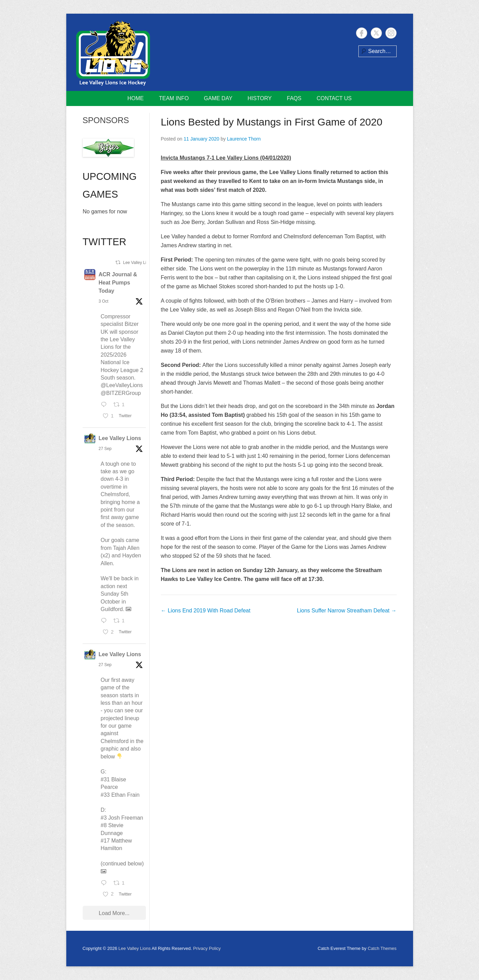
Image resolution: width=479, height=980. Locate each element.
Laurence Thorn (244, 139)
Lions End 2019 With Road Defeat (206, 611)
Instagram (391, 33)
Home (136, 98)
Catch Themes (382, 948)
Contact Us (334, 98)
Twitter (376, 33)
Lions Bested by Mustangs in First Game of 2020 (272, 122)
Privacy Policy (207, 948)
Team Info (174, 98)
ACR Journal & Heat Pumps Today (118, 283)
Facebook (362, 33)
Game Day (218, 98)
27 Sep (105, 449)
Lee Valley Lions (120, 438)
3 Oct (104, 301)
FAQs (294, 98)
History (260, 98)
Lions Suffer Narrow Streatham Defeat (347, 611)
